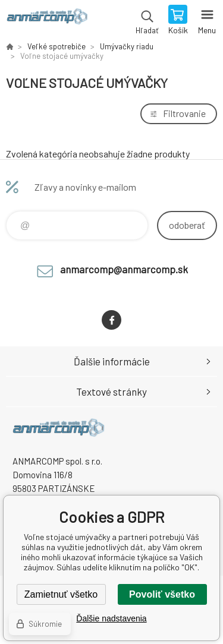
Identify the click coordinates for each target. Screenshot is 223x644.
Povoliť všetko (162, 594)
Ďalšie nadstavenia (111, 618)
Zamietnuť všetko (61, 594)
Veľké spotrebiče (56, 46)
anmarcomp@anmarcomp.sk (124, 269)
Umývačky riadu (127, 46)
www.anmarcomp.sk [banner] (47, 21)
